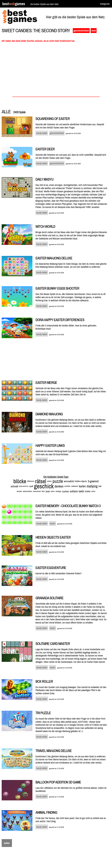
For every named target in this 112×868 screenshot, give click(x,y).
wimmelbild (69, 481)
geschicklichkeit (81, 31)
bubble (88, 491)
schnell (14, 486)
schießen (67, 486)
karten (82, 486)
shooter (19, 491)
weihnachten (27, 491)
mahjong (92, 486)
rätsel (41, 481)
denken (59, 486)
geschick (44, 486)
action (93, 491)
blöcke (20, 481)
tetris (43, 491)
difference (31, 481)
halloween (75, 486)
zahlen (49, 481)
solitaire (74, 491)
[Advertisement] (56, 70)
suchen (66, 491)
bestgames (14, 4)
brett (94, 31)
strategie (58, 491)
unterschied (37, 491)
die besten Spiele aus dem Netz (44, 4)
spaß (31, 486)
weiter (7, 843)
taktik (81, 491)
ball (100, 486)
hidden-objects (81, 481)
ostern (53, 491)
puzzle (58, 481)
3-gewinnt (93, 481)
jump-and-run (24, 486)
